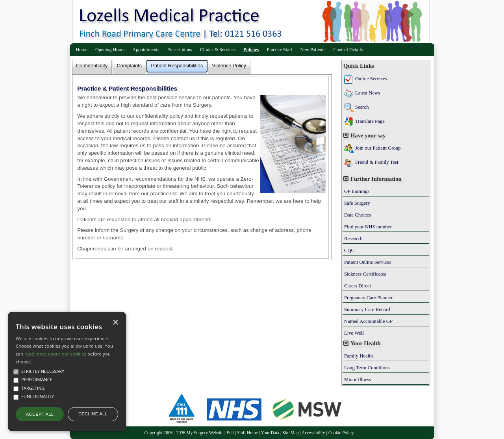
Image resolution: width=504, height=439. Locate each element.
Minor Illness (358, 380)
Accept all (40, 414)
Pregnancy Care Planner (368, 298)
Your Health (366, 343)
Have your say (368, 135)
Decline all (93, 414)
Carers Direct (358, 286)
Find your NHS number (368, 227)
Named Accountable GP (368, 321)
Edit (230, 433)
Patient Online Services (368, 262)
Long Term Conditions (367, 368)
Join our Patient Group (378, 148)
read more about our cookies (55, 354)
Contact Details (348, 50)
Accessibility (313, 433)
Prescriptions (180, 50)
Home (82, 50)
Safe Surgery (357, 203)
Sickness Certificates (365, 274)
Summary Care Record (367, 309)
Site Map (291, 433)
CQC (349, 250)
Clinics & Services (218, 50)
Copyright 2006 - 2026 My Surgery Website (184, 433)
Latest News (368, 93)
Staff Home (247, 433)
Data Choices (358, 215)
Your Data (270, 433)
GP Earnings (357, 191)
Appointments (146, 50)
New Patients (313, 50)
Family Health (359, 356)
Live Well (354, 333)
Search (362, 107)
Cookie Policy (341, 433)
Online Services (371, 79)
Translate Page (370, 121)
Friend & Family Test (377, 162)
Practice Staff (279, 50)
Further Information (376, 179)
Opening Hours (110, 50)
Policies (251, 50)
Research (353, 239)
